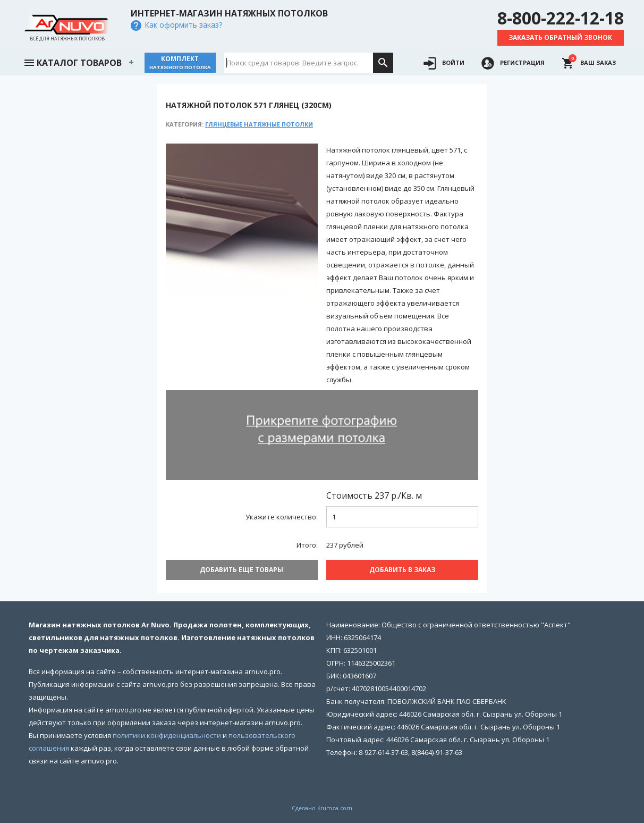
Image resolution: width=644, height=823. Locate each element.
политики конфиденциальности (167, 735)
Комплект (180, 62)
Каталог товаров (72, 62)
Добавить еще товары (241, 570)
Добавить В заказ (402, 570)
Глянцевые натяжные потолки (259, 124)
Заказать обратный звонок (560, 37)
